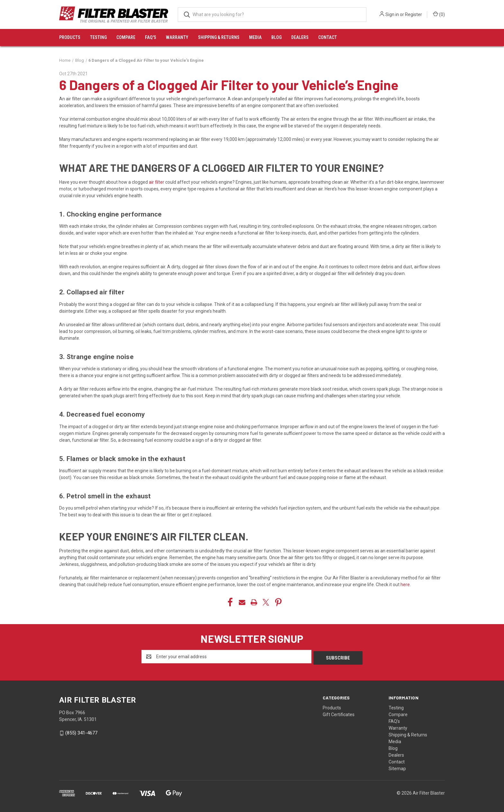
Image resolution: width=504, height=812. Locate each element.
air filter (157, 182)
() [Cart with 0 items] (439, 14)
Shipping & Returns (219, 37)
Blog (276, 37)
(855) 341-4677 (81, 732)
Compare (126, 37)
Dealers (300, 37)
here (405, 585)
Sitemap (397, 767)
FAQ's (151, 37)
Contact (328, 37)
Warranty (177, 37)
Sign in (392, 14)
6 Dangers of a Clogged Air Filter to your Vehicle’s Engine (229, 85)
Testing (98, 37)
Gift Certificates (339, 713)
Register (414, 14)
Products (70, 37)
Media (255, 37)
